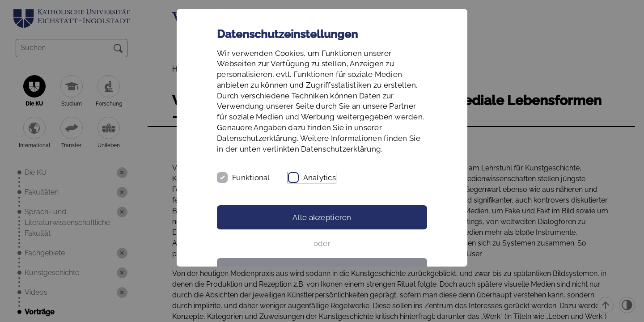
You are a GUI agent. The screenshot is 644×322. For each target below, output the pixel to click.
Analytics (320, 178)
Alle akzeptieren (322, 217)
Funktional (251, 178)
